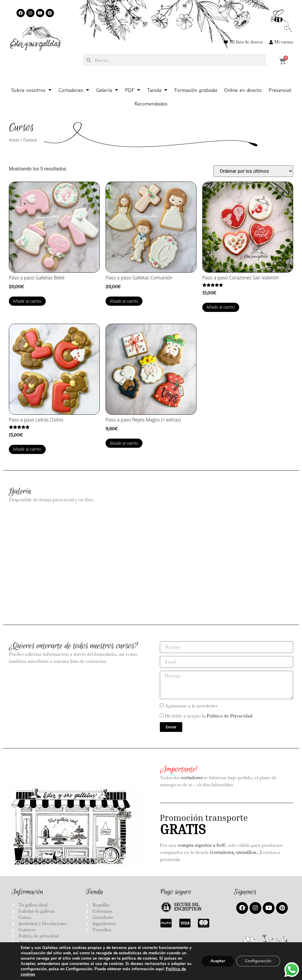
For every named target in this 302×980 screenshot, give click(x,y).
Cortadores (74, 90)
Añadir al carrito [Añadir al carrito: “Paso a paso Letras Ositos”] (27, 449)
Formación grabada (196, 90)
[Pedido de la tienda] (253, 171)
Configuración (257, 961)
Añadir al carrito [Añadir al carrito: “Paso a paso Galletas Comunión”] (124, 301)
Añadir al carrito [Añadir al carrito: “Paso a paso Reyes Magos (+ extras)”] (124, 443)
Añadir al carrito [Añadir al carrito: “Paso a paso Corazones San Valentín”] (221, 307)
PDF (133, 90)
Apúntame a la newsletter (191, 705)
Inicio (14, 140)
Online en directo (243, 90)
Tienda (157, 90)
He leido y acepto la (209, 716)
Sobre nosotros (31, 90)
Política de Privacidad (230, 716)
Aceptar (216, 961)
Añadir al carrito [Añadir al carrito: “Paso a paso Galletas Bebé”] (27, 301)
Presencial (280, 90)
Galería (107, 90)
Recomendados (151, 103)
